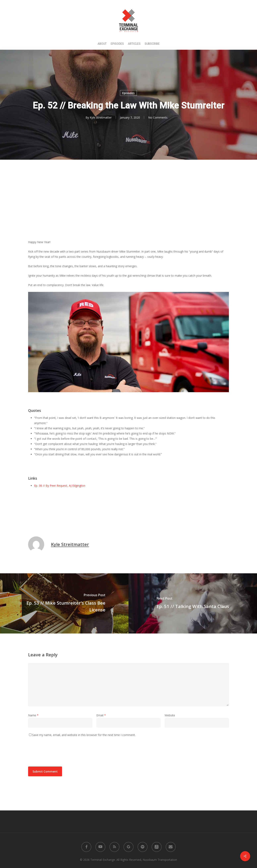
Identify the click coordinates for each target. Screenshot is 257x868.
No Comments (158, 117)
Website (170, 715)
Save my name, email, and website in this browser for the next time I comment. (84, 735)
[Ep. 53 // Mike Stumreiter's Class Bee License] (64, 603)
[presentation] (59, 752)
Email (101, 715)
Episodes (128, 93)
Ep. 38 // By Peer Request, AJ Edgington (60, 486)
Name (33, 715)
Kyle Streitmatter (101, 117)
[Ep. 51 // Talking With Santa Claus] (193, 603)
